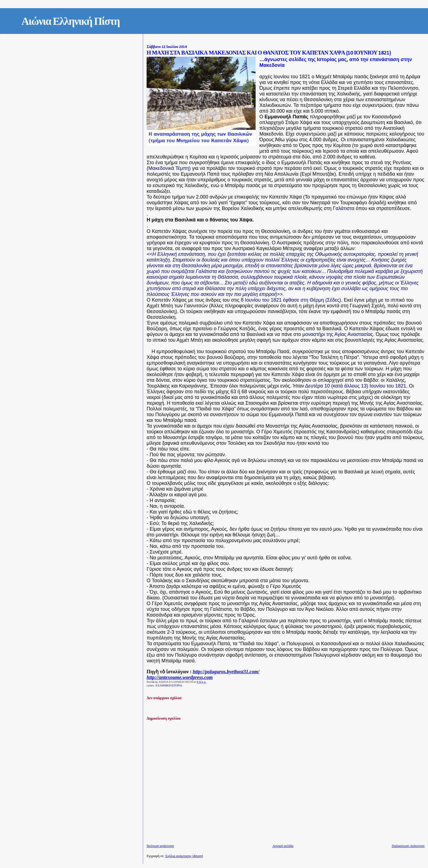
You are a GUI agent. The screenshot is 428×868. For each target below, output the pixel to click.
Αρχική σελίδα (283, 846)
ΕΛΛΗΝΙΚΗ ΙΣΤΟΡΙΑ (169, 686)
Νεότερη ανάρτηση (160, 846)
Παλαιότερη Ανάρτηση (408, 846)
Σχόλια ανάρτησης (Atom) (184, 856)
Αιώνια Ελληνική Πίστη (70, 22)
